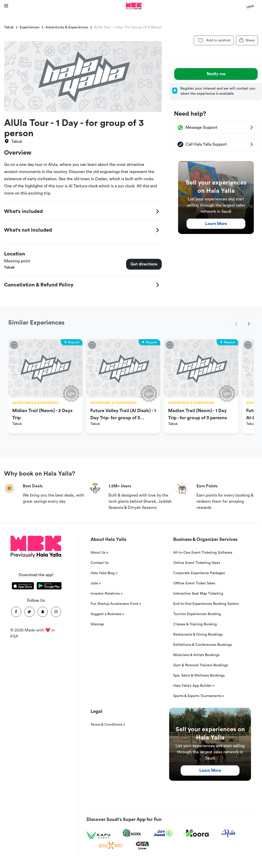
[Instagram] (56, 612)
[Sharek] (228, 833)
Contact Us (100, 563)
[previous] (236, 324)
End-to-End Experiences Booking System (206, 604)
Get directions (144, 264)
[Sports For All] (111, 846)
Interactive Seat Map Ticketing (198, 594)
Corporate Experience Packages (199, 573)
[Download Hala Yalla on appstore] (23, 587)
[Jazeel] (164, 833)
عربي (250, 5)
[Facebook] (16, 612)
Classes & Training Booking (195, 624)
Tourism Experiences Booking (197, 614)
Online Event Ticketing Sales (197, 563)
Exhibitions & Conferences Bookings (203, 645)
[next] (249, 324)
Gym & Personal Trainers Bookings (201, 665)
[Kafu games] (99, 835)
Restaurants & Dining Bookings (198, 635)
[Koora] (197, 833)
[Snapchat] (43, 612)
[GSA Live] (142, 846)
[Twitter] (29, 612)
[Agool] (132, 833)
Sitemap (97, 624)
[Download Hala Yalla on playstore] (49, 587)
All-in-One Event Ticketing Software (203, 553)
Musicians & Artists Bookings (196, 655)
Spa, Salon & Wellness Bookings (199, 676)
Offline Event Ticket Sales (194, 583)
